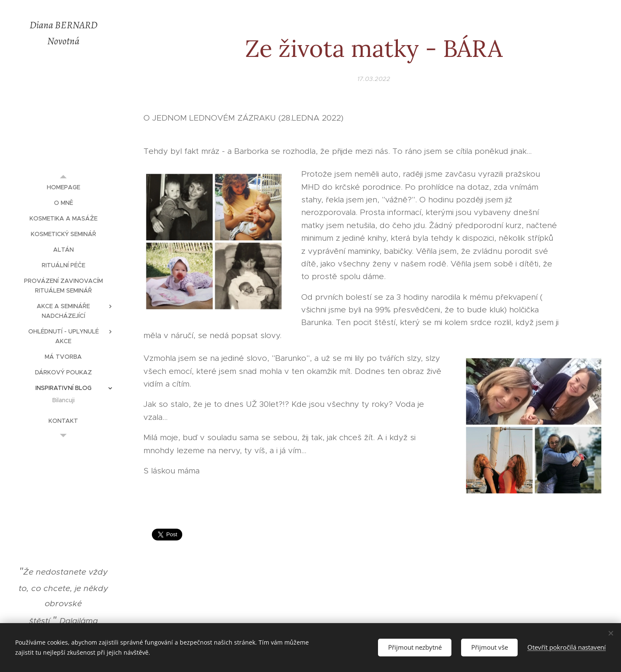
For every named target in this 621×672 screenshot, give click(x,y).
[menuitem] (63, 187)
